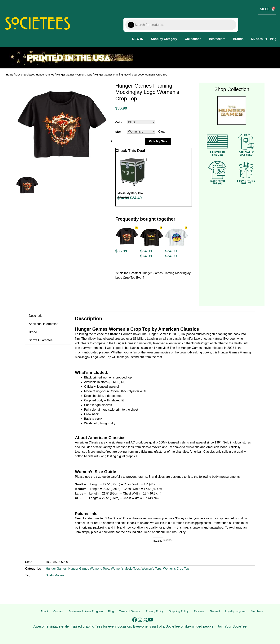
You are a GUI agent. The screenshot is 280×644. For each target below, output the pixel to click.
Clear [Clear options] (162, 132)
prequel (104, 352)
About (44, 611)
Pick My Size (158, 141)
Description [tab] (37, 316)
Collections (193, 39)
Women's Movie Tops (125, 569)
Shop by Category (164, 39)
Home (10, 75)
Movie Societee (25, 75)
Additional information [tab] (44, 324)
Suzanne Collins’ (120, 334)
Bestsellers (217, 39)
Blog (111, 611)
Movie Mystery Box (130, 193)
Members (257, 611)
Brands (238, 39)
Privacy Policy (155, 611)
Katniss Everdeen (224, 339)
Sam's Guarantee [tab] (41, 340)
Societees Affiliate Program (85, 611)
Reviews (200, 611)
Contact (58, 611)
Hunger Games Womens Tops (74, 75)
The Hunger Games (155, 334)
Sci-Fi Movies (55, 575)
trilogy (92, 339)
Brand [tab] (33, 332)
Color (119, 122)
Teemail (215, 611)
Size (118, 132)
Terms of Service (130, 611)
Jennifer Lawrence (195, 339)
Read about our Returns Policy (165, 532)
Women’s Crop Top (176, 569)
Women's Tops (151, 569)
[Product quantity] (113, 141)
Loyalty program (235, 611)
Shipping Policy (179, 611)
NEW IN (138, 39)
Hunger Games (45, 75)
